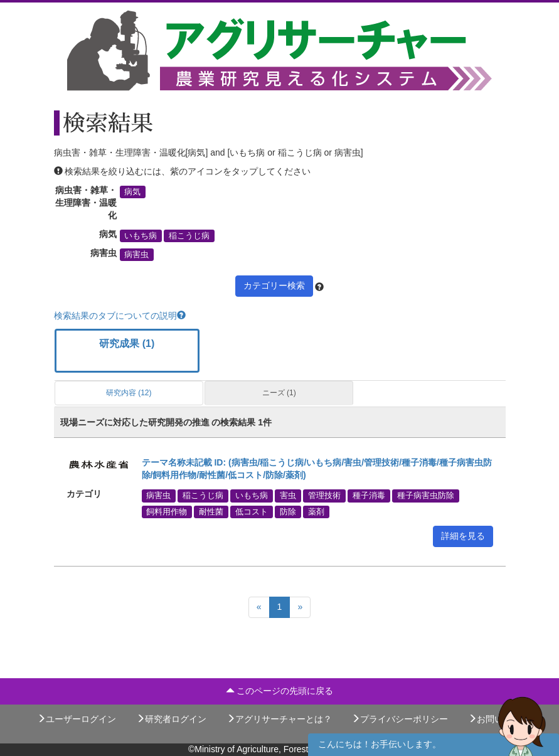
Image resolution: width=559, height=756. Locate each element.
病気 (132, 192)
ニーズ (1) (279, 393)
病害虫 (136, 255)
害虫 (288, 496)
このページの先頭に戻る (280, 691)
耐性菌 (211, 511)
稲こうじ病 (189, 236)
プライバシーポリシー (400, 719)
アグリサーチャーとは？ (279, 719)
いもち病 (141, 236)
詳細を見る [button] (463, 536)
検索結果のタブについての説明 (120, 316)
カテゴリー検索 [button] (274, 285)
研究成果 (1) (127, 343)
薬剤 (316, 511)
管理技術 (324, 496)
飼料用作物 (167, 511)
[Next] (300, 607)
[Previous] (259, 607)
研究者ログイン (171, 719)
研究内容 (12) (129, 393)
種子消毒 (369, 496)
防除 (288, 511)
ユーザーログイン (77, 719)
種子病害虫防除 (426, 496)
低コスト (252, 511)
